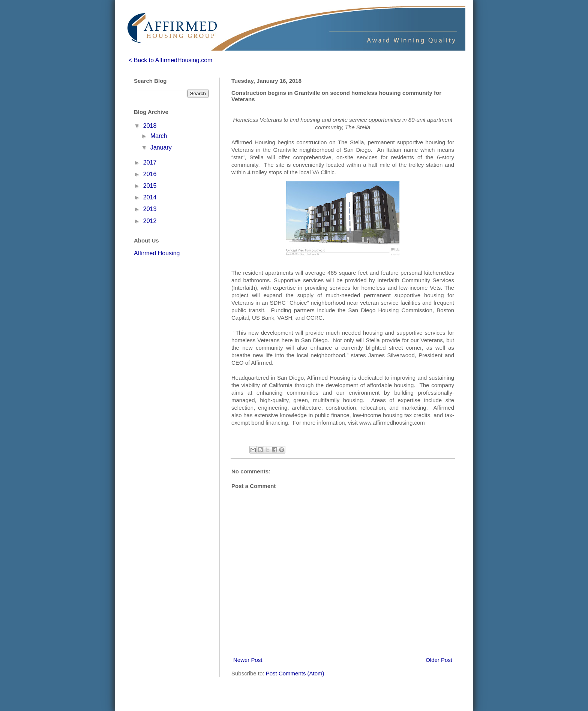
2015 (150, 186)
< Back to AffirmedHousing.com (170, 60)
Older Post (439, 660)
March (159, 136)
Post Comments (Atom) (295, 673)
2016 (150, 174)
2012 (150, 221)
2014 (150, 197)
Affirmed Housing (157, 253)
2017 (150, 162)
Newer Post (248, 660)
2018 (150, 126)
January (161, 147)
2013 (150, 209)
